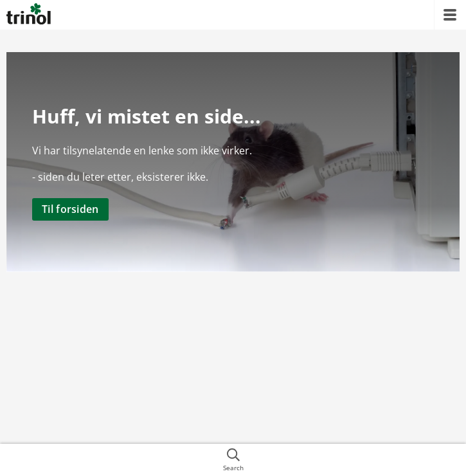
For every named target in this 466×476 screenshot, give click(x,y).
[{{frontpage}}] (29, 15)
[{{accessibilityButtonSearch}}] (233, 460)
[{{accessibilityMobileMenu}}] (450, 15)
